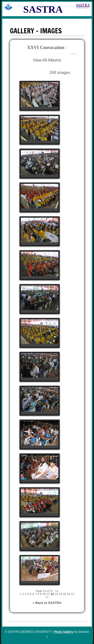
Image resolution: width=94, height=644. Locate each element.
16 (69, 594)
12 (52, 594)
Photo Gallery (63, 632)
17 (73, 594)
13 (56, 594)
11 (48, 594)
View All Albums (47, 60)
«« (57, 591)
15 (64, 594)
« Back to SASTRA (47, 603)
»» (47, 597)
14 (60, 594)
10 (44, 594)
